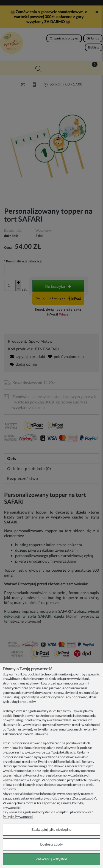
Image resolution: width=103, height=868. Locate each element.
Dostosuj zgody (51, 844)
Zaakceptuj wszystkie (51, 859)
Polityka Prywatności (18, 817)
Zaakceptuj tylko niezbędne (51, 830)
